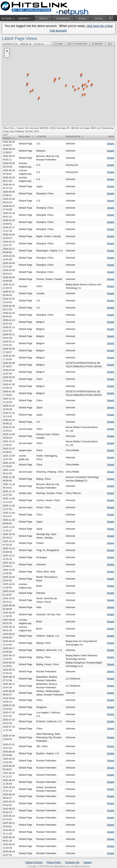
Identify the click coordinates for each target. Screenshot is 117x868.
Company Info (72, 862)
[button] (58, 44)
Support (88, 862)
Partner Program (34, 862)
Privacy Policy (54, 862)
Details (111, 144)
